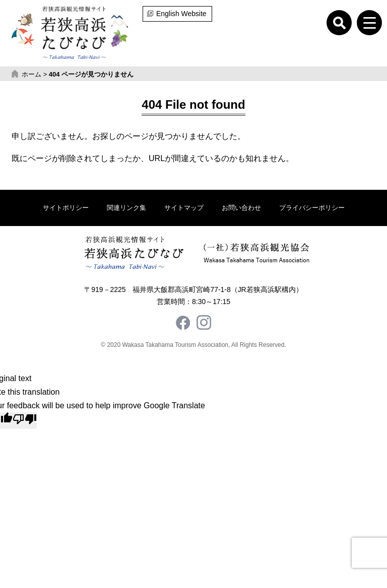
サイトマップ (184, 208)
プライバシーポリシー (312, 208)
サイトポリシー (66, 208)
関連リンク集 (126, 208)
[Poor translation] (25, 420)
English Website (181, 14)
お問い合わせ (241, 208)
